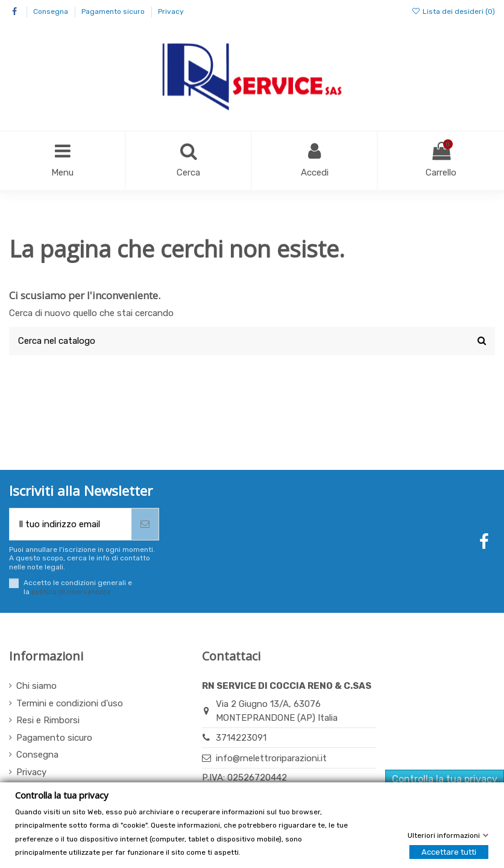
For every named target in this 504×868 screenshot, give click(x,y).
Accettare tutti (449, 852)
